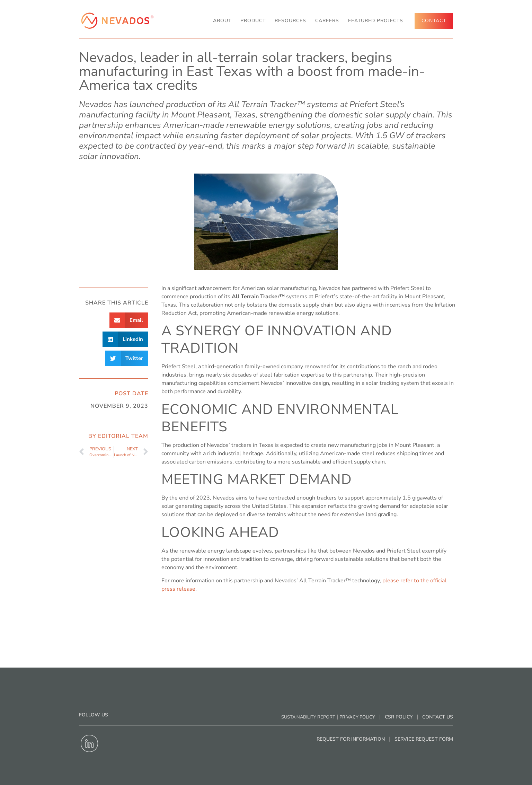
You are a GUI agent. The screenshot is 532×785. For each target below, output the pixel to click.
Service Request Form (424, 739)
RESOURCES (290, 21)
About (222, 21)
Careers (327, 21)
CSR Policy (399, 717)
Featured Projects (376, 21)
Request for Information (351, 739)
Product (253, 21)
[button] (129, 320)
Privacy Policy (357, 717)
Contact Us (438, 717)
